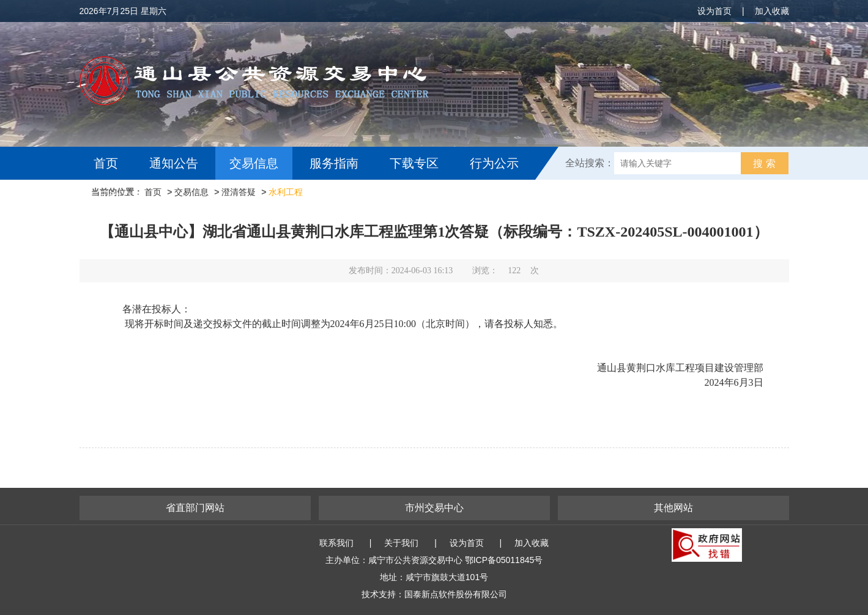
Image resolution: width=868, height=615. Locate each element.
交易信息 (254, 163)
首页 (106, 163)
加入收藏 (772, 11)
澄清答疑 (239, 192)
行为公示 (494, 163)
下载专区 (414, 163)
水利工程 (286, 192)
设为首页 (714, 11)
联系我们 (336, 543)
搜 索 (764, 164)
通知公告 (174, 163)
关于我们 (401, 543)
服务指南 (334, 163)
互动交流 (121, 196)
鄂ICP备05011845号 (504, 560)
